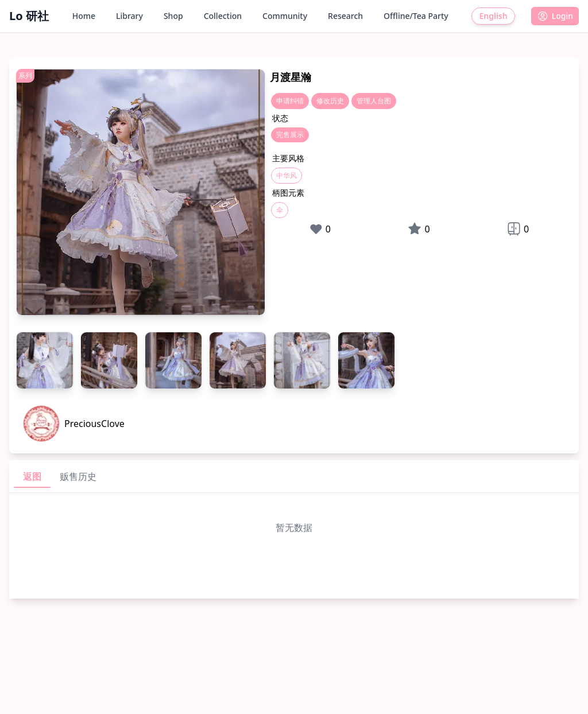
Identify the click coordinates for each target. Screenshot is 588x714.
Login (555, 16)
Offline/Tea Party (416, 16)
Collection (223, 16)
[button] (555, 16)
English (493, 16)
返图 (32, 476)
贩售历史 (78, 476)
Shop (173, 16)
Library (129, 16)
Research (345, 16)
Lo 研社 (29, 16)
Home (84, 16)
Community (285, 16)
